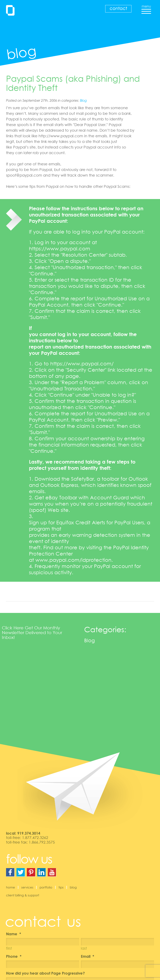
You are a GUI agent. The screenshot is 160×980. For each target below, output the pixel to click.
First (9, 948)
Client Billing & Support (23, 895)
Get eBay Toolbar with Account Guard (82, 497)
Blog (83, 100)
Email (87, 956)
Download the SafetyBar (64, 479)
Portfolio (46, 887)
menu (146, 8)
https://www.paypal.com (60, 248)
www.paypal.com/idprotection (73, 560)
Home (11, 887)
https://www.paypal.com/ (82, 363)
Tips (61, 887)
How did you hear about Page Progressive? (45, 973)
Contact (118, 8)
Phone (14, 956)
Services (27, 887)
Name (14, 934)
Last (84, 948)
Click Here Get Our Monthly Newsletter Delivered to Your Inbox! (32, 632)
